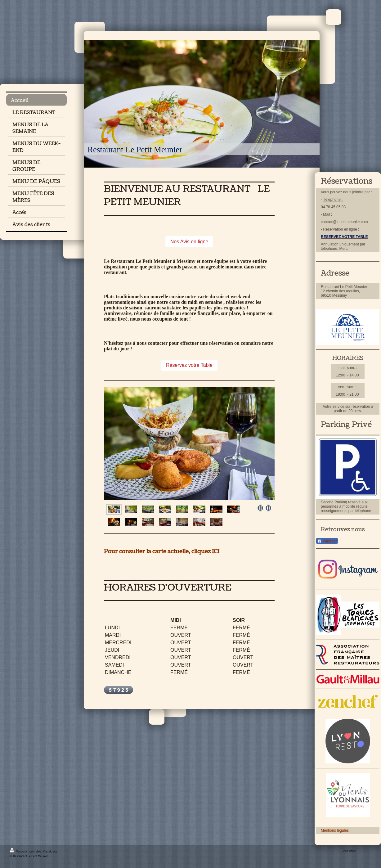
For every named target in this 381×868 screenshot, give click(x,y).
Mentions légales (335, 830)
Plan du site (50, 851)
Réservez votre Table (189, 365)
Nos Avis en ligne (189, 242)
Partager (327, 541)
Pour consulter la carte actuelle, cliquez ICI (162, 552)
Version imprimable (26, 851)
